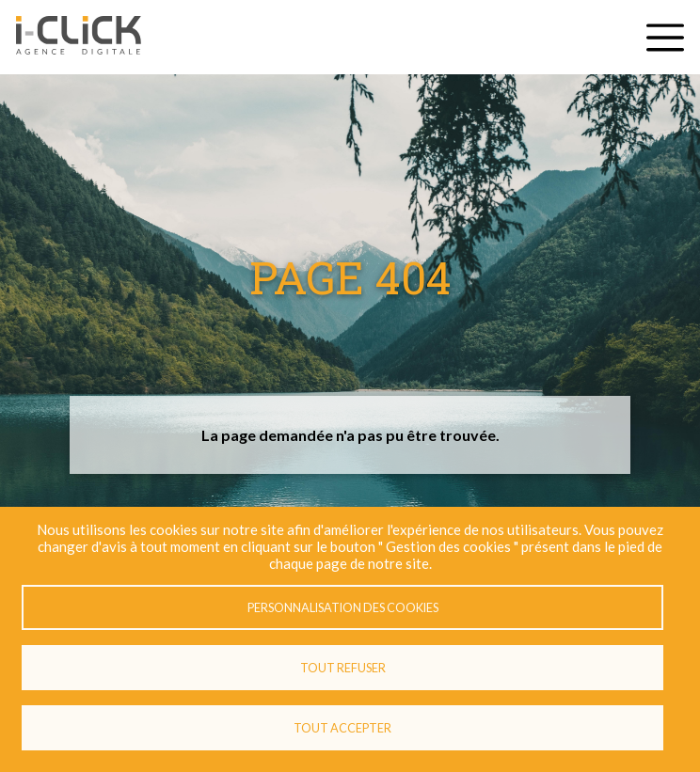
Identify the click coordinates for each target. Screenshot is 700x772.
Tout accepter (342, 728)
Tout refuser (343, 668)
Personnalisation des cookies (343, 607)
